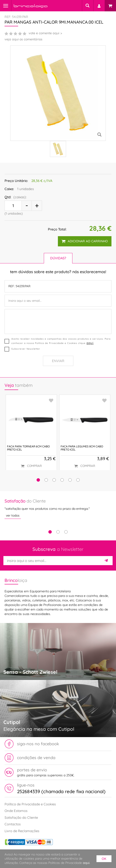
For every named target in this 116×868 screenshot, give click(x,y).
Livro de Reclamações (22, 831)
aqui (90, 343)
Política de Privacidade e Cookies (30, 804)
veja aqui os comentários (23, 39)
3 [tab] (66, 532)
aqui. (86, 863)
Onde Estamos (16, 811)
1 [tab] (50, 532)
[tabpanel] (58, 508)
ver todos (13, 515)
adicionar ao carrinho (85, 241)
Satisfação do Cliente (21, 818)
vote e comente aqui (44, 33)
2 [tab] (58, 532)
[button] (38, 480)
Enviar (58, 361)
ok (104, 859)
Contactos (13, 824)
